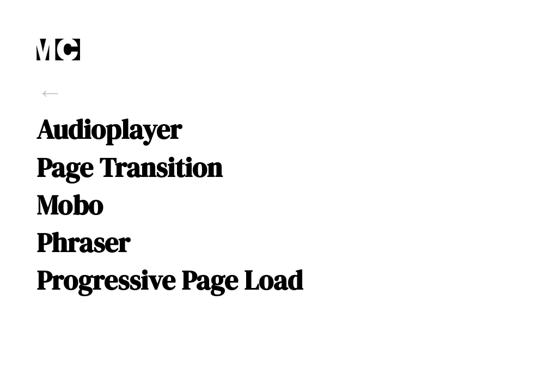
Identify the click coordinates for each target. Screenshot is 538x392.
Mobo (70, 205)
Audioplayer (109, 130)
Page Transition (129, 168)
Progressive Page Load (170, 280)
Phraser (83, 243)
